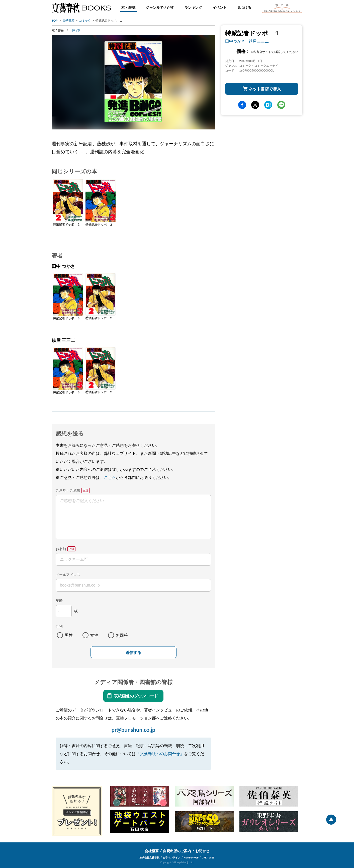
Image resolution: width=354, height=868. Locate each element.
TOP (55, 20)
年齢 (59, 600)
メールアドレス (68, 575)
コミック (85, 20)
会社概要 (152, 851)
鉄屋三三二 (259, 41)
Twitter (255, 105)
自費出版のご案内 (177, 851)
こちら (110, 477)
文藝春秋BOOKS (81, 8)
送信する (133, 653)
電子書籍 (68, 20)
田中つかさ (235, 41)
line (281, 105)
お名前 (61, 549)
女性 (94, 635)
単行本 (76, 30)
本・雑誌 (128, 7)
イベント (220, 7)
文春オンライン (171, 857)
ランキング (193, 7)
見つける (244, 7)
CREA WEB (208, 857)
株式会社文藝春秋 (149, 857)
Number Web (191, 857)
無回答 (122, 635)
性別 (59, 626)
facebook (242, 105)
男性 (69, 635)
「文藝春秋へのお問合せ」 (160, 753)
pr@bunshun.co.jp (133, 730)
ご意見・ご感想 (68, 490)
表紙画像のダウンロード (136, 696)
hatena (268, 105)
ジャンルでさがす (160, 7)
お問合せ (202, 851)
